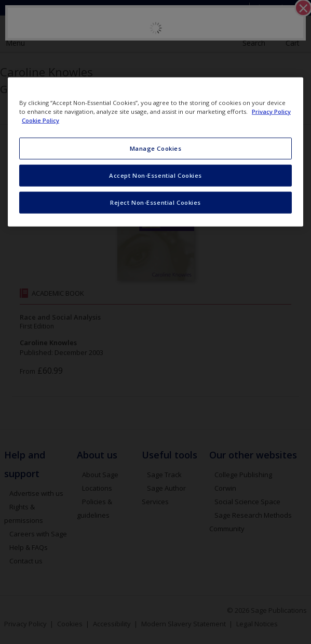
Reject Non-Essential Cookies (155, 202)
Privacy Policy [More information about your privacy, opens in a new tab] (271, 111)
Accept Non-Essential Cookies (155, 175)
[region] (155, 152)
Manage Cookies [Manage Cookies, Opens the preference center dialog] (156, 148)
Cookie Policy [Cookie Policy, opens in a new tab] (40, 120)
